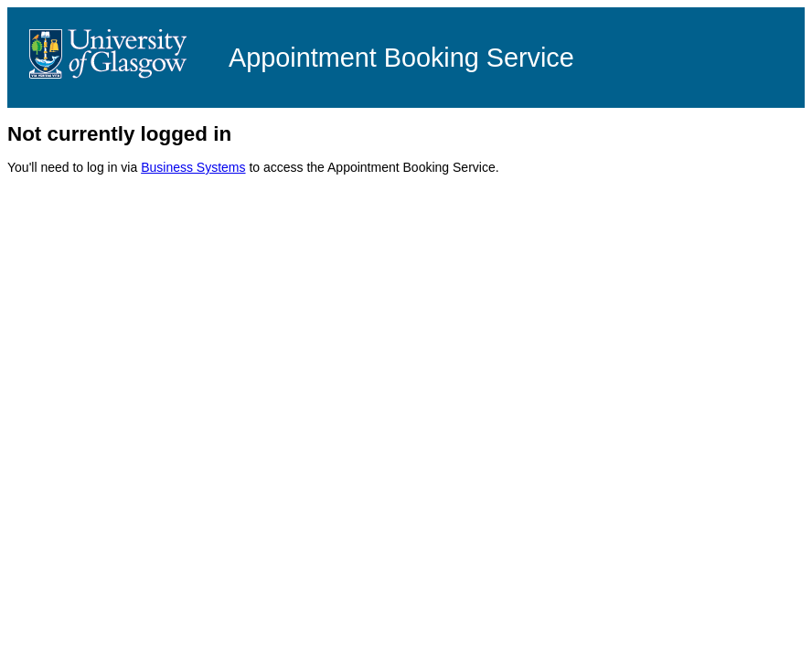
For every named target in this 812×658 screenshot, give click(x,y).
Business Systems (193, 167)
